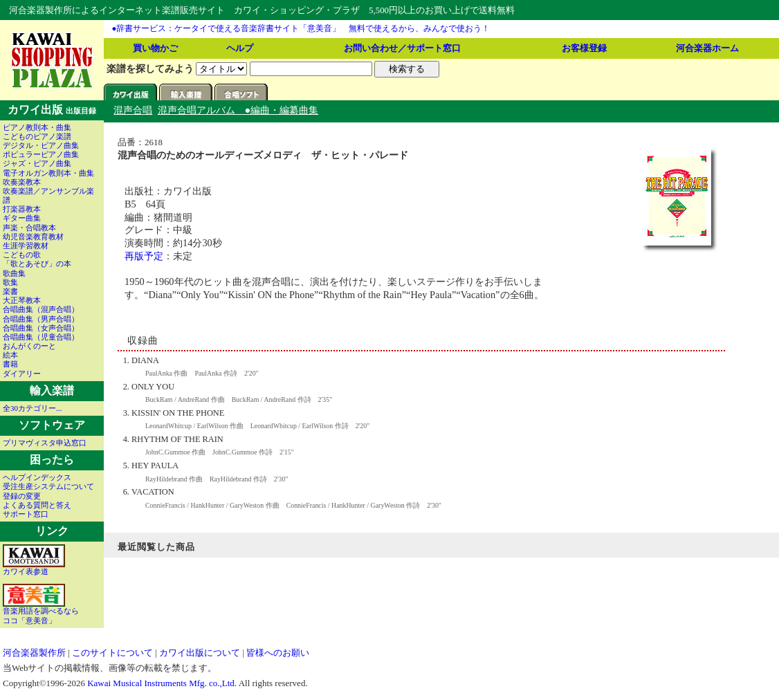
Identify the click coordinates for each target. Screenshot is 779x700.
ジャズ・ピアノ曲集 (37, 163)
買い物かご (155, 48)
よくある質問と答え (37, 505)
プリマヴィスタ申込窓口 (45, 443)
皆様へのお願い (278, 653)
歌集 (10, 282)
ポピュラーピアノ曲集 (41, 154)
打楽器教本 (22, 209)
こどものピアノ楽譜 (37, 136)
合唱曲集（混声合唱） (41, 309)
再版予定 (144, 256)
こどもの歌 (22, 255)
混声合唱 (133, 110)
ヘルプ (240, 48)
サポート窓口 (26, 514)
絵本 (10, 355)
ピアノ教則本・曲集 (37, 127)
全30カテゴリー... (32, 408)
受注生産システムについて (48, 486)
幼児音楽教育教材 (33, 237)
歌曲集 (14, 273)
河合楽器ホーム (707, 48)
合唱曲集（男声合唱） (41, 319)
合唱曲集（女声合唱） (41, 328)
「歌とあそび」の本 (37, 264)
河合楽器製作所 (34, 653)
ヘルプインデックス (37, 477)
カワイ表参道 (34, 568)
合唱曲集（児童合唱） (41, 337)
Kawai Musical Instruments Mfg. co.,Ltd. (162, 683)
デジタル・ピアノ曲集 (41, 145)
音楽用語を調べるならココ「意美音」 (41, 612)
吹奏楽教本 (22, 182)
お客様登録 (584, 48)
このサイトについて (112, 653)
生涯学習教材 (26, 246)
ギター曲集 (22, 218)
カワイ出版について (200, 653)
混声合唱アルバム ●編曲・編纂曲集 (238, 110)
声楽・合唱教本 (29, 228)
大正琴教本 (22, 300)
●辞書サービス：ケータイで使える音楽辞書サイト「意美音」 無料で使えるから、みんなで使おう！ (301, 28)
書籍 (10, 364)
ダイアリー (22, 374)
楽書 (10, 291)
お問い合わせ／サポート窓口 (402, 48)
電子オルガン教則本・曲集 (48, 173)
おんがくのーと (29, 346)
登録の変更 (22, 496)
